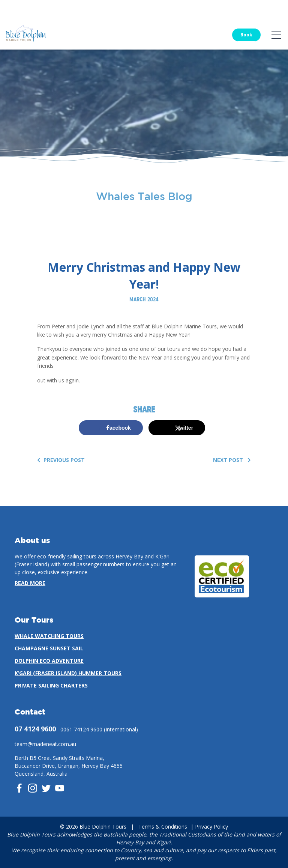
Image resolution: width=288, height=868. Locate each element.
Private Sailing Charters (51, 685)
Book (246, 35)
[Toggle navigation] (276, 35)
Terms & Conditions (163, 827)
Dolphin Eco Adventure (49, 661)
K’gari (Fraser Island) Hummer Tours (68, 673)
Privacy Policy (211, 827)
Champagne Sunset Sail (49, 648)
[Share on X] (177, 428)
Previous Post (61, 460)
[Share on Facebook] (111, 428)
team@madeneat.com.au (45, 744)
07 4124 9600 (35, 729)
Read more (30, 583)
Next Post (232, 460)
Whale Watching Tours (49, 636)
